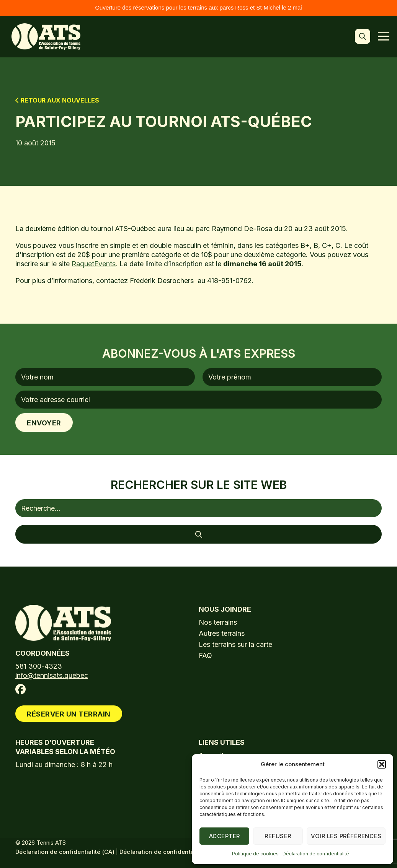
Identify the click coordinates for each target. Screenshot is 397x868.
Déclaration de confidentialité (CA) (65, 852)
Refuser (278, 836)
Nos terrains (218, 622)
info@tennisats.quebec (52, 675)
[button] (382, 764)
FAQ (205, 655)
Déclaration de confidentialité (316, 854)
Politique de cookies (255, 854)
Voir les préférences (346, 836)
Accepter (225, 836)
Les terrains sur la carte (235, 644)
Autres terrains (222, 633)
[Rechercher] (198, 534)
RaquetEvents (94, 264)
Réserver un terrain (69, 714)
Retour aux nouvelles (57, 100)
